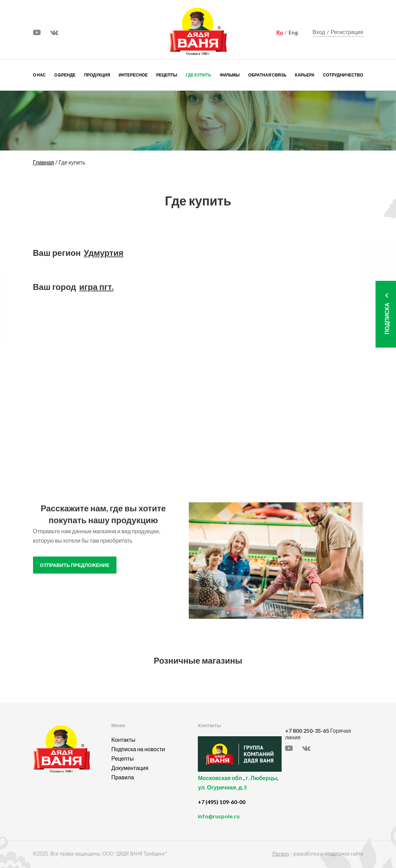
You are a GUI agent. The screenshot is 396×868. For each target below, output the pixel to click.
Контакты (123, 740)
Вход (319, 32)
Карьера (305, 75)
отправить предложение (75, 565)
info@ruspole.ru (219, 816)
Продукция (97, 75)
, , (240, 786)
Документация (130, 768)
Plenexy (281, 854)
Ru (280, 32)
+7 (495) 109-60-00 (222, 802)
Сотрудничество (343, 75)
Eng (293, 32)
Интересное (133, 75)
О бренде (65, 75)
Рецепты (167, 75)
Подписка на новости (138, 749)
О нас (39, 75)
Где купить (198, 75)
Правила (123, 777)
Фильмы (230, 75)
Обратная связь (267, 75)
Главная (44, 162)
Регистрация (347, 32)
